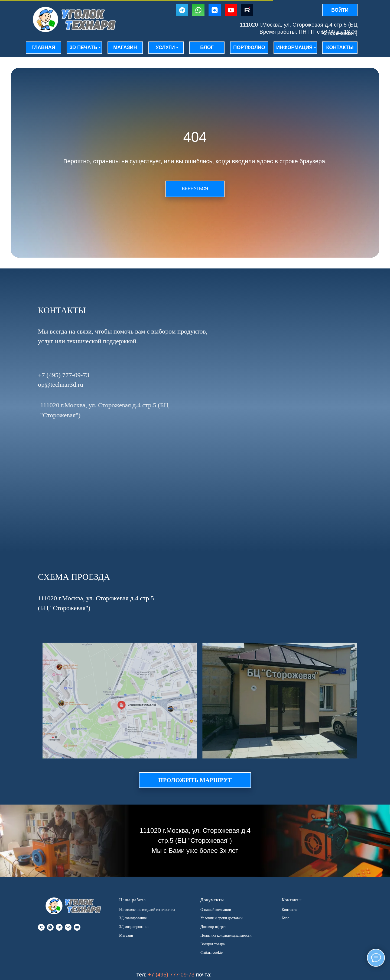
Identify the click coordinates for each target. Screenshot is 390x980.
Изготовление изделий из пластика (147, 910)
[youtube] (77, 927)
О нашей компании (216, 910)
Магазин (126, 935)
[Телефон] (41, 927)
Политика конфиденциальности (226, 935)
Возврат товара (213, 944)
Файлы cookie (212, 952)
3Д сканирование (133, 918)
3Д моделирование (134, 927)
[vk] (68, 927)
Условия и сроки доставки (222, 918)
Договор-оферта (213, 927)
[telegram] (59, 927)
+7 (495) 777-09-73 (171, 975)
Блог (285, 918)
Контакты (290, 910)
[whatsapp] (50, 927)
